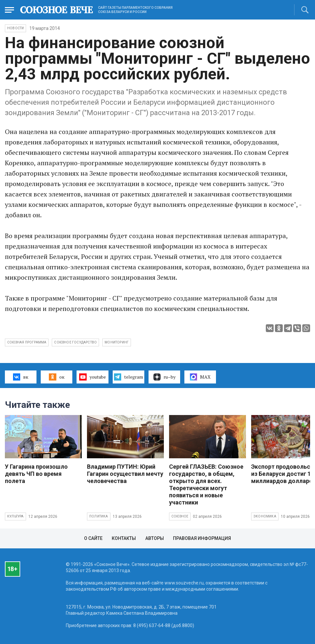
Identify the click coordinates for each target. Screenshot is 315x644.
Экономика (265, 516)
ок (57, 377)
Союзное (180, 516)
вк (21, 377)
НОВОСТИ (15, 28)
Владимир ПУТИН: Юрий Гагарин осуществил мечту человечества (125, 474)
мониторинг (117, 342)
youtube (92, 377)
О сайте (93, 538)
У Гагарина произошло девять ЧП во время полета (36, 474)
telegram (129, 377)
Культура (15, 516)
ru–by (165, 377)
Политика (99, 516)
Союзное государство (75, 342)
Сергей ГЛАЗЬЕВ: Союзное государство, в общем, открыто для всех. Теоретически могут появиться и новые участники (206, 484)
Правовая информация (202, 538)
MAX (200, 377)
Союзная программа (27, 342)
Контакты (124, 538)
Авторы (155, 538)
